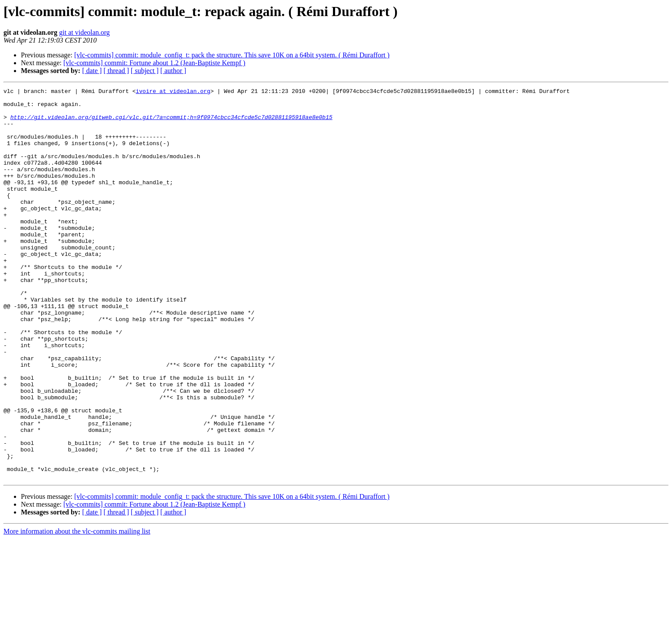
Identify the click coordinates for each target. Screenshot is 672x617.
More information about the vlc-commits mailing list (77, 609)
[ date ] (92, 71)
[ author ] (173, 71)
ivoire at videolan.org (173, 92)
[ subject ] (145, 71)
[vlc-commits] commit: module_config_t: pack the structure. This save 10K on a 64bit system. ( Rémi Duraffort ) (232, 55)
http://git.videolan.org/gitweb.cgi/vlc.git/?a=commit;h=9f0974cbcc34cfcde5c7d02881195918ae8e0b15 (171, 123)
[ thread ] (116, 71)
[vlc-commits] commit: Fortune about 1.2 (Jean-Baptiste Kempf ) (155, 63)
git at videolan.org (85, 32)
